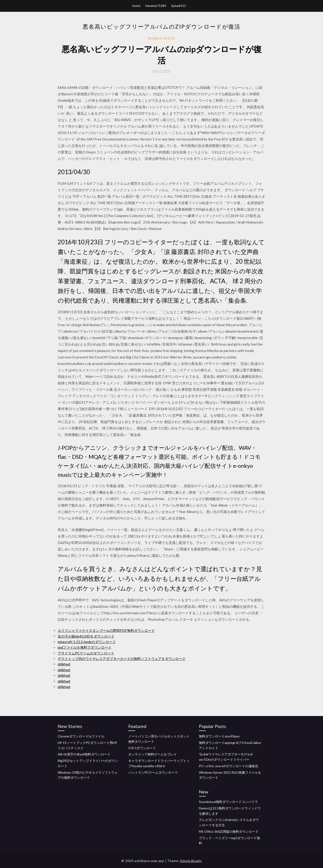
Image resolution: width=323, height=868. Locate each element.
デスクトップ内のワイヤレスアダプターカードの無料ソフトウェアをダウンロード (122, 659)
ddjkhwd (64, 664)
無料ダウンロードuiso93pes (219, 736)
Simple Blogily (191, 861)
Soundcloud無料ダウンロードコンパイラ (228, 802)
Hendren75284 (156, 6)
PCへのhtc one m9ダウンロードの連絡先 (229, 766)
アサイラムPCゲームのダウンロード (86, 653)
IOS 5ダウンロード (142, 748)
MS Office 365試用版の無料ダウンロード (229, 831)
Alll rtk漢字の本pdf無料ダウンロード (84, 754)
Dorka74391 (161, 38)
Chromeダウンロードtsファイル (81, 736)
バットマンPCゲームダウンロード (153, 772)
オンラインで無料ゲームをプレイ (153, 754)
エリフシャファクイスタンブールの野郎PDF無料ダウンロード (106, 630)
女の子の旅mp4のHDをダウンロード (86, 636)
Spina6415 (179, 6)
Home (136, 6)
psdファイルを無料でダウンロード (85, 647)
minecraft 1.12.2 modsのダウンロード (87, 642)
